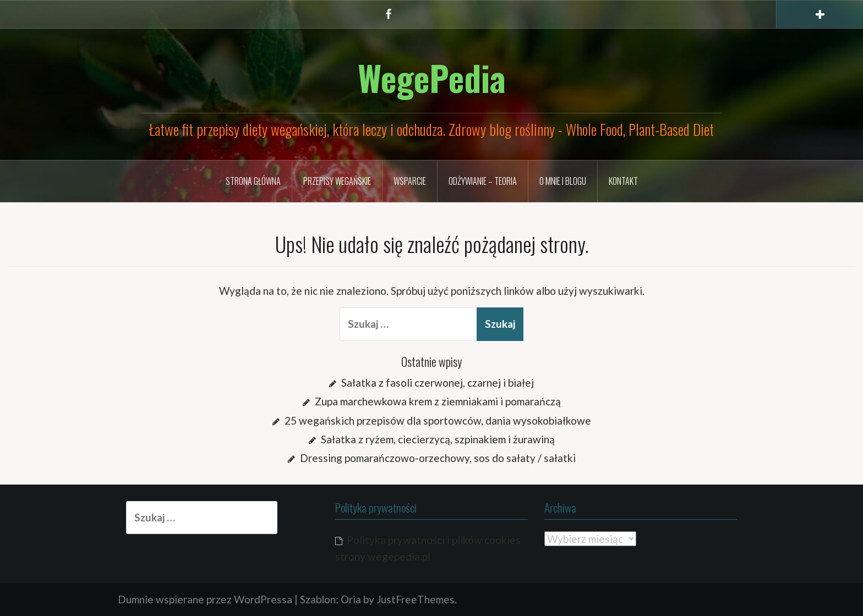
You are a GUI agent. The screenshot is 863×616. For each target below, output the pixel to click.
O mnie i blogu (563, 181)
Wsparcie (410, 181)
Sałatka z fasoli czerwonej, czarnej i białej (438, 383)
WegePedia (432, 78)
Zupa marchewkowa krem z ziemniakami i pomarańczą (438, 401)
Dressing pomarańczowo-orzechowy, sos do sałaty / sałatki (438, 458)
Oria (351, 599)
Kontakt (623, 181)
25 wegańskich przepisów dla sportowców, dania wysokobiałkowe (438, 420)
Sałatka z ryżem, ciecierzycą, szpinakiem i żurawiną (438, 439)
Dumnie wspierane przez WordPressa (205, 599)
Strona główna (253, 181)
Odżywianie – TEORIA (483, 181)
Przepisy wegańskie (337, 181)
